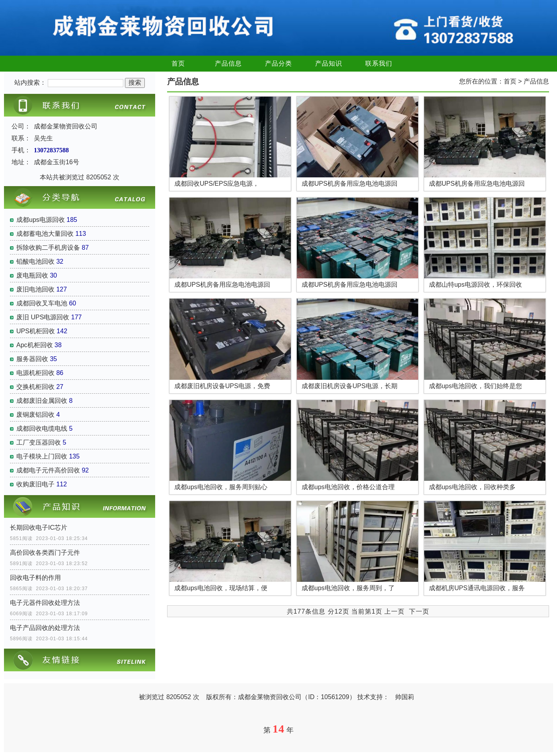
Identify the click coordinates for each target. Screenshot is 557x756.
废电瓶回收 (32, 275)
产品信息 (228, 63)
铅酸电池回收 (35, 261)
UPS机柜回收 (36, 331)
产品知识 (329, 63)
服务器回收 (32, 359)
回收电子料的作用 (35, 578)
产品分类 (278, 63)
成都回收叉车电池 (42, 303)
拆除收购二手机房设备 (48, 248)
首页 (178, 63)
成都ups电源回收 (41, 220)
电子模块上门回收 (42, 456)
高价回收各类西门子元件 (45, 553)
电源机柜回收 (35, 373)
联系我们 (379, 63)
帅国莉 (405, 697)
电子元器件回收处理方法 (45, 603)
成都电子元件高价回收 (48, 470)
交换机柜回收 (35, 387)
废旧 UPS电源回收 (43, 317)
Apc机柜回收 (35, 345)
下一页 (419, 611)
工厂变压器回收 (39, 442)
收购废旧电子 (35, 484)
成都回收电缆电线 (42, 429)
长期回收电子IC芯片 (39, 528)
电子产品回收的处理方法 (45, 628)
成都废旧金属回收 (42, 401)
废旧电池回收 (35, 289)
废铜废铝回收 (35, 415)
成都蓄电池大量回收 (45, 234)
